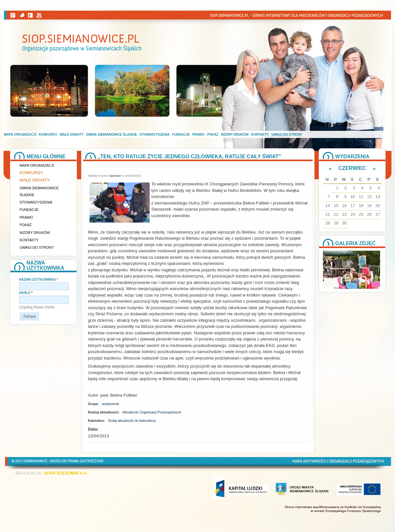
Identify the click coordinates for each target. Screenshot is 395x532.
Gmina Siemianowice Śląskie (111, 135)
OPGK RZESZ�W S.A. (66, 473)
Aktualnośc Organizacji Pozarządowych (152, 412)
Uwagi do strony (287, 135)
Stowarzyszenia (155, 135)
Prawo (198, 135)
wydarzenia (110, 404)
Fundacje (181, 135)
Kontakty (260, 135)
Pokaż (213, 135)
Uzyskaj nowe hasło (37, 307)
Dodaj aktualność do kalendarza (132, 421)
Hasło (26, 293)
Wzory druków (235, 135)
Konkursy (48, 135)
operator (115, 176)
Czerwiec (352, 168)
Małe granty (72, 135)
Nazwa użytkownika (38, 280)
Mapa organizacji (20, 135)
